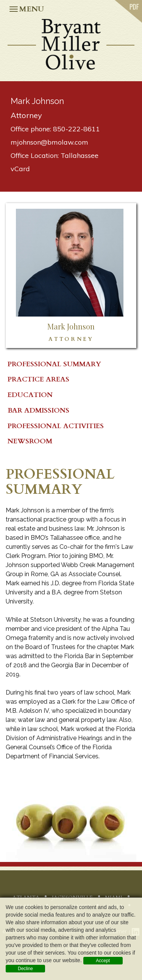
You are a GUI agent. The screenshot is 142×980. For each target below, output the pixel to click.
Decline (25, 969)
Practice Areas (38, 379)
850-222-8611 (76, 129)
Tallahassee (80, 155)
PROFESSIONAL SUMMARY (54, 364)
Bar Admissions (38, 410)
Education (30, 395)
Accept (103, 961)
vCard (20, 169)
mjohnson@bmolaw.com (49, 142)
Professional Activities (56, 426)
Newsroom (30, 441)
